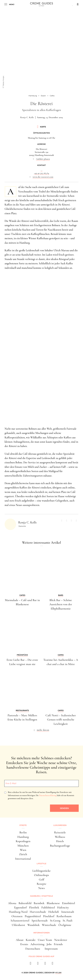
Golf (41, 879)
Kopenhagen (23, 841)
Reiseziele (60, 832)
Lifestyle (41, 864)
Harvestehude (38, 912)
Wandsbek (34, 925)
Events (24, 944)
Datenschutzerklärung (48, 795)
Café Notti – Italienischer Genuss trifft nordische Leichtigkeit (61, 720)
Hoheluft (54, 912)
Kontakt (31, 940)
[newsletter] (52, 964)
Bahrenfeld (25, 903)
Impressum (51, 949)
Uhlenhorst (18, 925)
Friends (58, 944)
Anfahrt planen (43, 159)
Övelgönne (65, 925)
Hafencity (63, 907)
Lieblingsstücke (42, 871)
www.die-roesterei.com (43, 177)
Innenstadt (68, 912)
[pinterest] (45, 964)
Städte (23, 825)
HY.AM (58, 973)
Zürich (23, 854)
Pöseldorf (49, 916)
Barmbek (39, 903)
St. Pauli (67, 921)
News (41, 888)
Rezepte (41, 884)
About (20, 940)
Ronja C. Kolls (27, 117)
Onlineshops (41, 875)
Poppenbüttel (33, 916)
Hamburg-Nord (18, 912)
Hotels (60, 841)
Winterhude (49, 925)
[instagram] (38, 964)
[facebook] (31, 964)
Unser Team (45, 940)
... (41, 170)
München (23, 846)
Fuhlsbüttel (48, 907)
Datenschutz (33, 949)
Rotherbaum (64, 916)
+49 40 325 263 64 (41, 173)
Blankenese (53, 903)
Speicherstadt (40, 921)
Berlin (23, 832)
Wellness (60, 837)
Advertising (37, 944)
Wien (23, 850)
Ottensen (17, 916)
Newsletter (61, 940)
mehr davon (43, 730)
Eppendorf (20, 907)
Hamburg (23, 837)
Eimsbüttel (68, 903)
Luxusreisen (60, 825)
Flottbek (34, 907)
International (23, 859)
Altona (12, 903)
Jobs (49, 944)
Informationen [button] (41, 933)
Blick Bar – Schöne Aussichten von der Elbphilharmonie (61, 604)
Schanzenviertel (20, 921)
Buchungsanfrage (60, 846)
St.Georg (55, 921)
